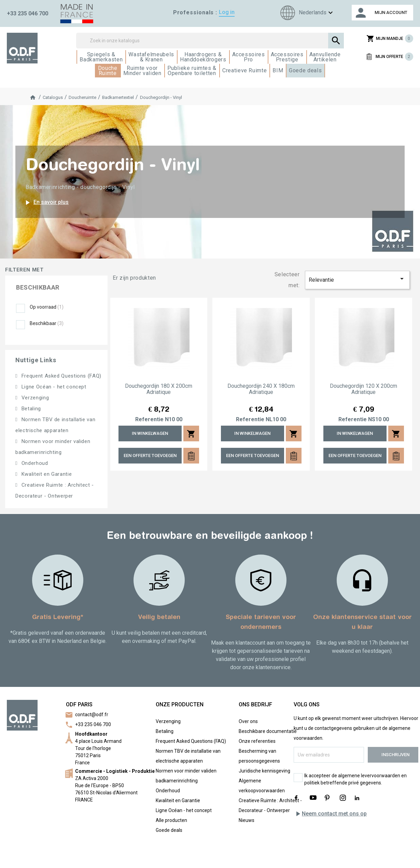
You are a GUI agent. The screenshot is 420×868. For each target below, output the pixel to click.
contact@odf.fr (92, 715)
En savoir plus (46, 203)
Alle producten (171, 820)
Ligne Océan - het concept (53, 387)
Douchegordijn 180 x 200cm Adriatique (159, 389)
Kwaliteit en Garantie (46, 474)
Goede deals (169, 830)
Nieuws (247, 820)
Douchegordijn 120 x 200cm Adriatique (363, 389)
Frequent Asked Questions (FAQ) (61, 376)
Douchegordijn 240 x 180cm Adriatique (261, 389)
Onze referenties (257, 741)
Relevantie (358, 279)
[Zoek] (210, 41)
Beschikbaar (47, 323)
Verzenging (34, 398)
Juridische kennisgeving (264, 771)
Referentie (149, 420)
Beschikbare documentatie (268, 731)
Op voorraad (47, 307)
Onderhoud (34, 463)
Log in (227, 12)
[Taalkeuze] (306, 13)
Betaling (30, 409)
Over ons (248, 721)
